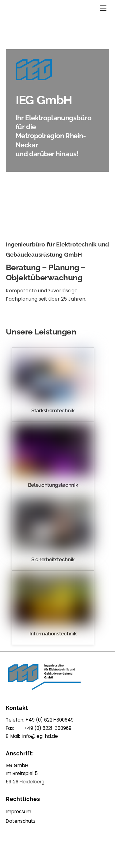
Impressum (19, 812)
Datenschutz (21, 821)
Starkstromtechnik (53, 410)
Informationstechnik (53, 634)
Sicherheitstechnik (53, 559)
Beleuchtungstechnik (53, 485)
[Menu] (103, 8)
